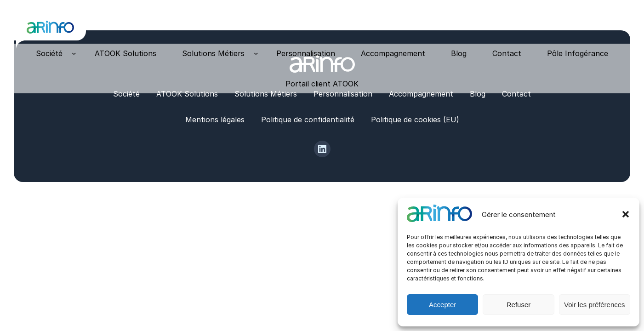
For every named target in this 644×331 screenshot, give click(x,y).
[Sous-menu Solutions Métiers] (256, 53)
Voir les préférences (595, 305)
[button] (626, 214)
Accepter (442, 305)
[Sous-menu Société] (74, 53)
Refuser (519, 305)
